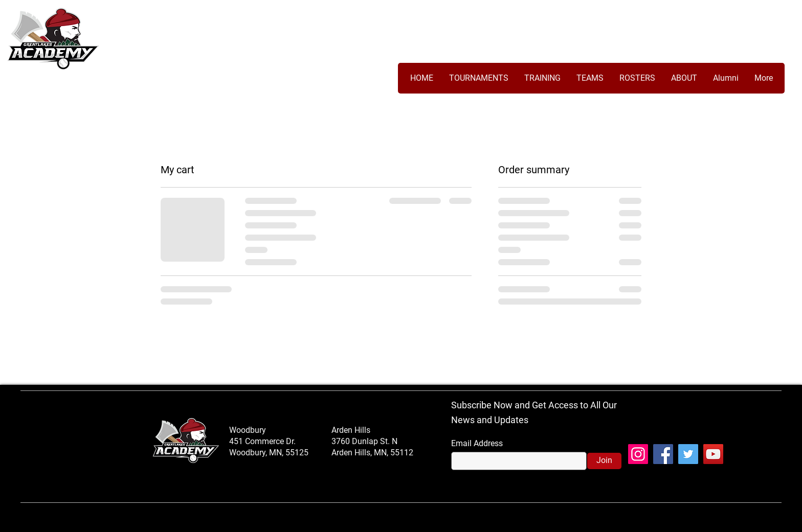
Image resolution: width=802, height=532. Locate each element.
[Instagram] (638, 454)
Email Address (477, 444)
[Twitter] (688, 454)
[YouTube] (713, 454)
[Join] (604, 461)
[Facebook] (663, 454)
